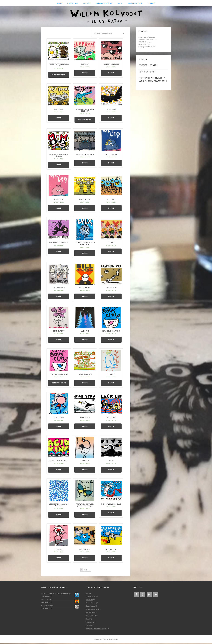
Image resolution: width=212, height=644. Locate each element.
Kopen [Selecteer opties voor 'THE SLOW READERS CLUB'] (111, 514)
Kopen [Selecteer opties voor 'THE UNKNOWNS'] (59, 297)
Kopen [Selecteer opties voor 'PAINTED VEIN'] (111, 297)
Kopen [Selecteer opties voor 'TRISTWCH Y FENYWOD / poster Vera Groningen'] (85, 515)
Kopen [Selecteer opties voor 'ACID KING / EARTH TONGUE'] (59, 470)
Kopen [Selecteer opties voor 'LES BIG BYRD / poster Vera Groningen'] (59, 515)
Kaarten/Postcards (92, 610)
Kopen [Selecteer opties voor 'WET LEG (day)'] (59, 209)
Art (87, 594)
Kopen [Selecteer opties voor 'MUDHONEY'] (111, 209)
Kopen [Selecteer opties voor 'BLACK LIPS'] (111, 427)
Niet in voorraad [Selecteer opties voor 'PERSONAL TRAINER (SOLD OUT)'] (59, 75)
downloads (89, 600)
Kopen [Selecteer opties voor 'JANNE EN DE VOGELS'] (111, 74)
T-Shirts (88, 626)
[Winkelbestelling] (108, 34)
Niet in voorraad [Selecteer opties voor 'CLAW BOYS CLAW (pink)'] (59, 384)
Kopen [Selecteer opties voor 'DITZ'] (111, 470)
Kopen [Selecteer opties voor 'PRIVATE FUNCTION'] (85, 384)
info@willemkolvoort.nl (148, 48)
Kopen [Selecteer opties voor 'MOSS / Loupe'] (111, 119)
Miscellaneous (90, 613)
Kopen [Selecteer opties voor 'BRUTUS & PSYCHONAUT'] (85, 164)
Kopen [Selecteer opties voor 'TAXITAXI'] (111, 252)
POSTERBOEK (91, 617)
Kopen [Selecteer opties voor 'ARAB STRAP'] (85, 427)
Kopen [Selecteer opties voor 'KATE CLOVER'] (59, 427)
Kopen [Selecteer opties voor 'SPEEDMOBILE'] (111, 559)
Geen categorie (91, 604)
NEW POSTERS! (147, 73)
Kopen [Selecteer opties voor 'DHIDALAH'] (85, 470)
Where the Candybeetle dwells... (96, 629)
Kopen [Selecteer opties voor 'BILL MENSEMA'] (85, 297)
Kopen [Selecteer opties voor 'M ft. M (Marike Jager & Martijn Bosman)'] (59, 165)
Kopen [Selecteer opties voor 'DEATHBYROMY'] (59, 340)
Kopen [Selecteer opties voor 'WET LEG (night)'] (111, 164)
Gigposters (89, 607)
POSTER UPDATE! (148, 66)
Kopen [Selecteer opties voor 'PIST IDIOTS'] (59, 119)
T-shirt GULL (90, 623)
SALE (88, 620)
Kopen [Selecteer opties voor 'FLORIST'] (111, 384)
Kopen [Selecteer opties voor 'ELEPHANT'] (85, 74)
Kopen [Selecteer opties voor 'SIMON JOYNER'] (85, 559)
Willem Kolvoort (106, 16)
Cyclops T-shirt (91, 597)
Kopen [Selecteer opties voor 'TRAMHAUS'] (59, 559)
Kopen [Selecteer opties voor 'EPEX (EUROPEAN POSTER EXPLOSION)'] (85, 254)
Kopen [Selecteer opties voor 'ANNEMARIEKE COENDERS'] (59, 252)
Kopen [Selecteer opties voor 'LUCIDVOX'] (85, 340)
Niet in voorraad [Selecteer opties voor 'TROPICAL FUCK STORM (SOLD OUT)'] (85, 120)
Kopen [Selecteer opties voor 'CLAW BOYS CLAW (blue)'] (111, 340)
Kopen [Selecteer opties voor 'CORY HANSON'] (85, 209)
